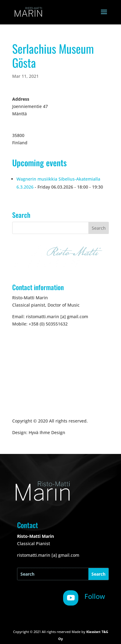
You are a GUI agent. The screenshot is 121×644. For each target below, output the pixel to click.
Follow (95, 596)
